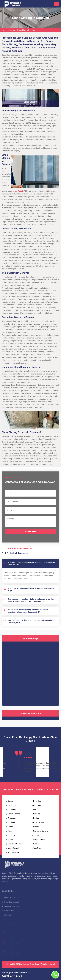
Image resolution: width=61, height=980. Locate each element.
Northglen (37, 801)
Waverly (36, 844)
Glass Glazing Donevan (26, 30)
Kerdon (11, 840)
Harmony (11, 835)
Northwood (37, 805)
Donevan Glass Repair (31, 964)
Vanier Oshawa (39, 840)
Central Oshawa (14, 814)
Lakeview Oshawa (15, 844)
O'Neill (36, 810)
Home (4, 30)
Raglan (36, 818)
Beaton (11, 801)
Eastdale (11, 827)
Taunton (36, 835)
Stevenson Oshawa (41, 831)
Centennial (12, 810)
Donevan (12, 30)
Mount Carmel (13, 848)
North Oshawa (13, 852)
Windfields (37, 848)
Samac (36, 827)
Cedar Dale (12, 805)
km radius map (30, 673)
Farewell (11, 831)
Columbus (12, 818)
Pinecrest (37, 814)
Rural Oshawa (39, 822)
